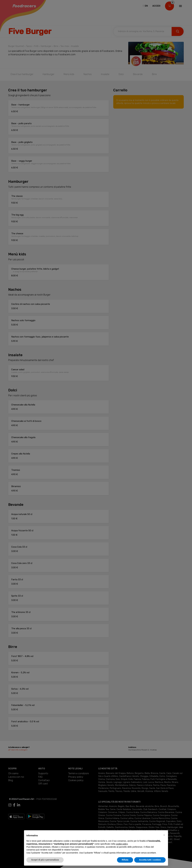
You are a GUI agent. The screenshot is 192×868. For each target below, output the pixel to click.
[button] (164, 835)
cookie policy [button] (122, 844)
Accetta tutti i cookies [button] (150, 860)
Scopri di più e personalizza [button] (45, 860)
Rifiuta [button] (125, 860)
